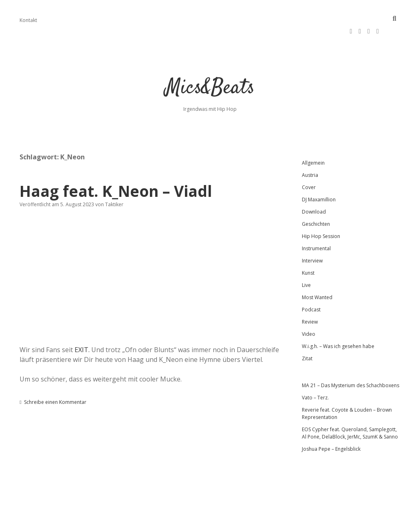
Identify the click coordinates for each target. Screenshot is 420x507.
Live (306, 266)
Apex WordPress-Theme (184, 498)
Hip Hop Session (321, 217)
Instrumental (316, 229)
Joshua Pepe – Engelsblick (331, 430)
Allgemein (313, 144)
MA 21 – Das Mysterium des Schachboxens (351, 366)
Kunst (308, 254)
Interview (312, 241)
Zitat (307, 339)
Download (314, 193)
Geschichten (316, 205)
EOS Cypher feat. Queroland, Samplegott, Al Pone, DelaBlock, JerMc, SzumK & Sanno (350, 414)
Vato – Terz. (315, 378)
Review (310, 303)
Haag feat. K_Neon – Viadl (116, 172)
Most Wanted (317, 278)
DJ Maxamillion (319, 180)
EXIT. (82, 331)
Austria (310, 156)
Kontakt (28, 20)
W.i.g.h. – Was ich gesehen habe (338, 327)
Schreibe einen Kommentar (55, 383)
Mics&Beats (210, 69)
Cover (309, 168)
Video (309, 315)
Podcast (311, 290)
